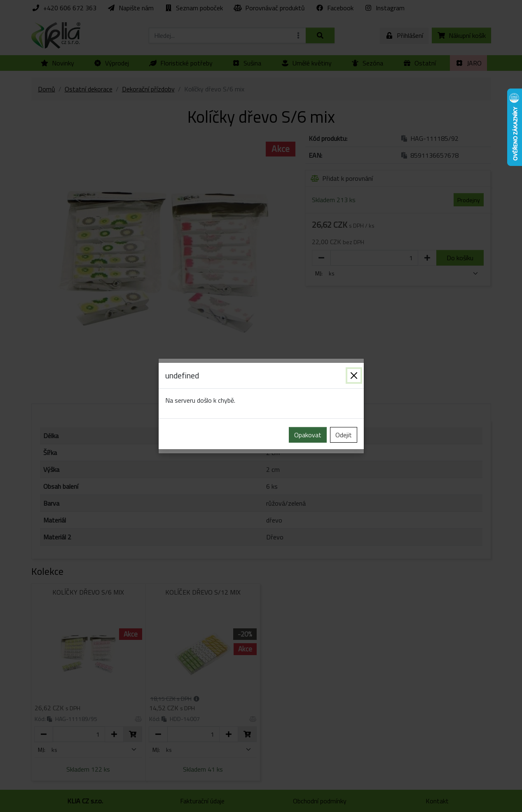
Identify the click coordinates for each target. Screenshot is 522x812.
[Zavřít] (354, 376)
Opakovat (308, 435)
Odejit (344, 435)
